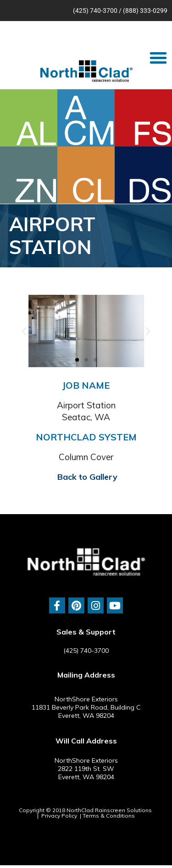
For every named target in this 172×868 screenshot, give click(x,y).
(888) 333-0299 (145, 11)
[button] (158, 58)
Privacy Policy (59, 816)
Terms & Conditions (109, 816)
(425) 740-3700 (95, 11)
